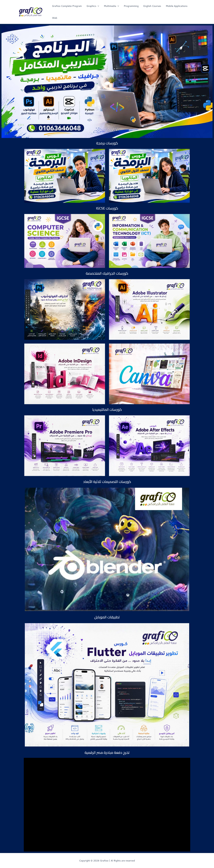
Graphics (93, 6)
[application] (98, 6)
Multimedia (111, 6)
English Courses (152, 6)
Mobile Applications (177, 6)
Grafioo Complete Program (67, 6)
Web (55, 18)
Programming (131, 6)
